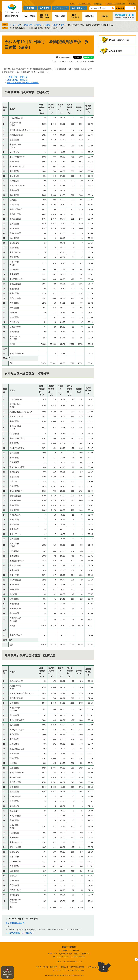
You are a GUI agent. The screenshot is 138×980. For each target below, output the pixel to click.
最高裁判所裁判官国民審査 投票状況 (23, 83)
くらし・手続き (29, 16)
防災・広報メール (79, 8)
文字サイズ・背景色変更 (115, 4)
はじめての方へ (85, 4)
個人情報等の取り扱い (76, 970)
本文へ (72, 4)
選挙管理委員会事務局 (15, 923)
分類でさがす (27, 25)
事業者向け (90, 16)
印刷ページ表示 (65, 57)
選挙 (62, 25)
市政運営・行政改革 (51, 25)
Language (98, 4)
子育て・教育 (60, 16)
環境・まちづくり (75, 16)
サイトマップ (58, 970)
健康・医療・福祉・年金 (45, 16)
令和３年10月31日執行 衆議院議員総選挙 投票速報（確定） (34, 28)
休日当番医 (44, 8)
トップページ (15, 25)
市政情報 (105, 16)
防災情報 (30, 8)
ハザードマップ (60, 8)
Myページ (132, 4)
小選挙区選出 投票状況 (17, 77)
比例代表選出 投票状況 (17, 80)
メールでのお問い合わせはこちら (20, 933)
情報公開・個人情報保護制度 (73, 967)
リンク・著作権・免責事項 (47, 967)
